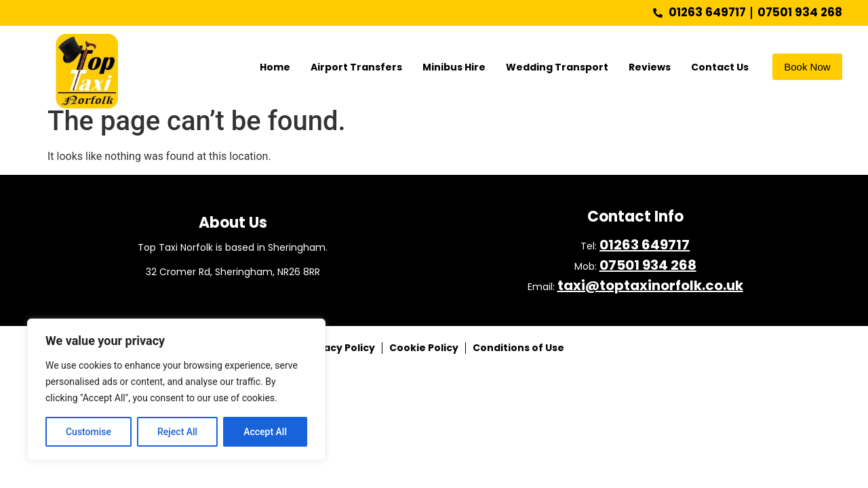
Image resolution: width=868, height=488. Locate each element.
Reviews (650, 67)
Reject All (177, 432)
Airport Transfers (356, 67)
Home (275, 67)
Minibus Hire (454, 67)
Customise (88, 432)
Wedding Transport (557, 67)
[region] (176, 390)
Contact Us (720, 67)
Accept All (265, 432)
